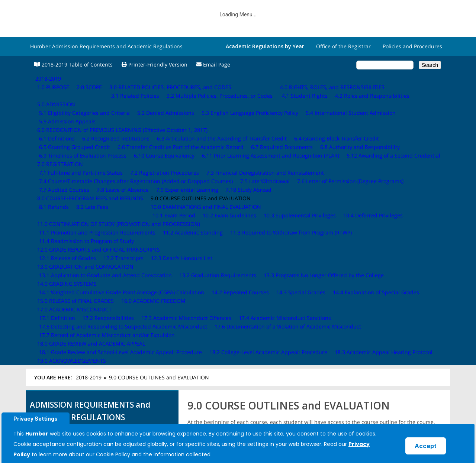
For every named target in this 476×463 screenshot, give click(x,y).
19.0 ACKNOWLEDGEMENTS (68, 336)
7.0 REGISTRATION (56, 216)
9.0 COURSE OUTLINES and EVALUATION (85, 235)
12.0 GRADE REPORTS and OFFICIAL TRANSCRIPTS (95, 271)
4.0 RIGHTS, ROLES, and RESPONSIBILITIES (86, 180)
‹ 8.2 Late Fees (208, 276)
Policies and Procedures (412, 46)
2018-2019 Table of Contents (73, 64)
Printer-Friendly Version (155, 64)
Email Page (213, 64)
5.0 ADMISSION (52, 189)
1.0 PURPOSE (49, 152)
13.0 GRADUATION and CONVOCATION (82, 280)
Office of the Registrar (343, 46)
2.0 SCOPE (46, 161)
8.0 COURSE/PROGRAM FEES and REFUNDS (86, 225)
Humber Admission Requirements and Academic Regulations (106, 46)
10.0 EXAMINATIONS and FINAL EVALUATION (89, 244)
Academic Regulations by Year (265, 46)
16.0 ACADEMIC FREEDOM (66, 308)
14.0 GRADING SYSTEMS (63, 290)
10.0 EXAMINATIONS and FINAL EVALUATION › (400, 281)
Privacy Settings (36, 419)
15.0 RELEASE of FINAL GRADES (72, 299)
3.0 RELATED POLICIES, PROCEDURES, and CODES (94, 170)
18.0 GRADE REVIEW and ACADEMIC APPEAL (87, 327)
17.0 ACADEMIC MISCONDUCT (71, 318)
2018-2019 (89, 87)
